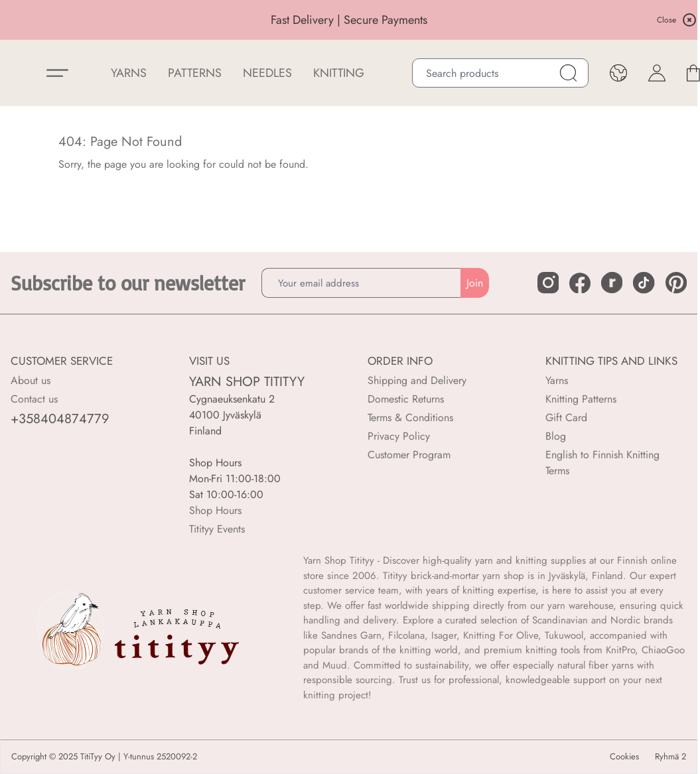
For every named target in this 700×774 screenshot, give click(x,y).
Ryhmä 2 (670, 757)
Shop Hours (215, 510)
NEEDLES (267, 73)
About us (31, 380)
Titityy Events (217, 529)
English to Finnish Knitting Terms (602, 463)
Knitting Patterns (581, 399)
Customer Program (409, 455)
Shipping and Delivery (417, 380)
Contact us (34, 399)
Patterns (195, 73)
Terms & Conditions (410, 418)
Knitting (339, 73)
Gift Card (566, 418)
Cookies (624, 757)
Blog (556, 436)
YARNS (129, 73)
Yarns (557, 380)
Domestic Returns (406, 399)
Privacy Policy (399, 436)
